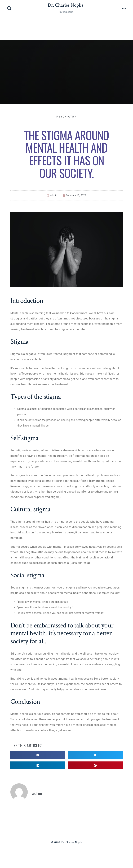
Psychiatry (67, 117)
